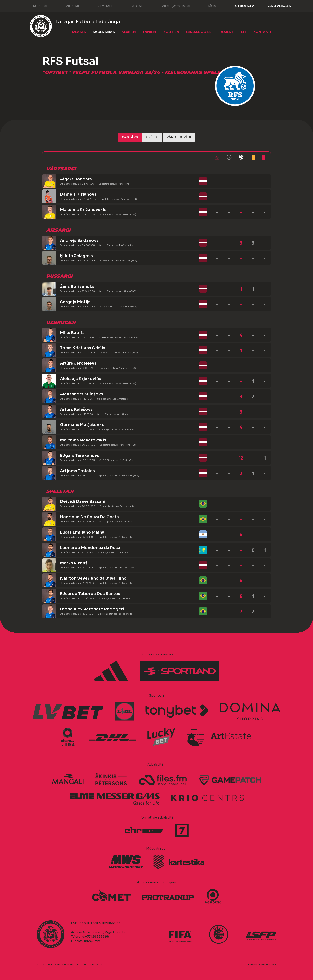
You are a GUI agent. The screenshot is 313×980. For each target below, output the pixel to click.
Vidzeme (69, 6)
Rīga (208, 6)
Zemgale (101, 6)
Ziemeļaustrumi (172, 6)
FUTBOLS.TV (244, 6)
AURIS (273, 965)
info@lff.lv (92, 941)
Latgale (133, 6)
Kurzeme (36, 6)
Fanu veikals (279, 6)
